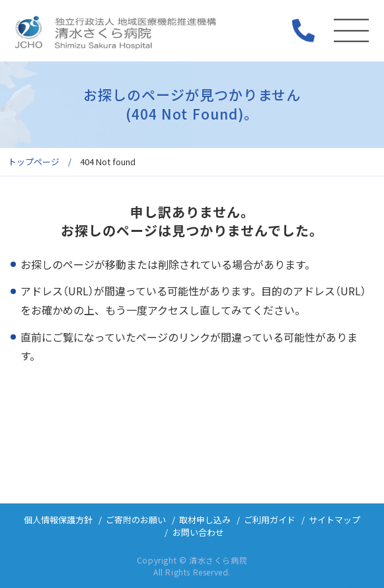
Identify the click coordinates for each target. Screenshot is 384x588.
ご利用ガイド (270, 520)
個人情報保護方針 (58, 520)
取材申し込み (205, 520)
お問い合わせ (198, 532)
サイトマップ (334, 520)
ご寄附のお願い (136, 520)
